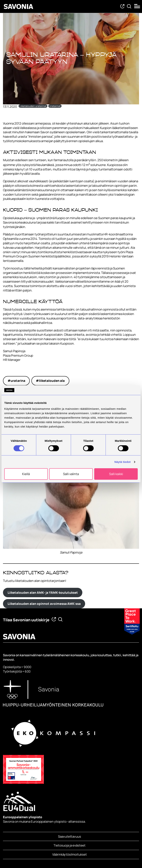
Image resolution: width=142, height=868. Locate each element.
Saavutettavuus (70, 836)
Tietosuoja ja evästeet (70, 845)
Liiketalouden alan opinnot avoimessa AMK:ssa (44, 604)
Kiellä (26, 474)
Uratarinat (55, 106)
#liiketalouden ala (50, 381)
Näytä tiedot (123, 462)
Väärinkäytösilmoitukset (70, 854)
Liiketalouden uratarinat (33, 106)
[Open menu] (137, 6)
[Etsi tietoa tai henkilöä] (129, 7)
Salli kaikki (116, 474)
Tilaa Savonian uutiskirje (26, 620)
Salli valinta (71, 474)
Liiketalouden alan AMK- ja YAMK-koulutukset (43, 593)
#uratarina (16, 381)
